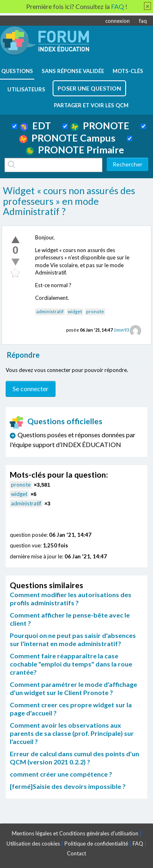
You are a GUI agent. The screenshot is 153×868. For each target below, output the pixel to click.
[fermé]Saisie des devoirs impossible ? (68, 786)
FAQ (138, 844)
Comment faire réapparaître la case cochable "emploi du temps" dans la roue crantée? (71, 664)
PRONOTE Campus (67, 138)
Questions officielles (56, 421)
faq (143, 21)
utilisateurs (26, 89)
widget (75, 311)
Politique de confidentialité (96, 844)
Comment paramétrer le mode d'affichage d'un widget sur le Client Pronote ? (73, 688)
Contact (76, 853)
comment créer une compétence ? (61, 774)
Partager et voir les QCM (91, 105)
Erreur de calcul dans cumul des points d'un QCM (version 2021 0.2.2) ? (74, 758)
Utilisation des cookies (33, 844)
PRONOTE (100, 126)
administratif (50, 311)
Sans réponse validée (73, 71)
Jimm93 (121, 330)
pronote (95, 311)
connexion (118, 21)
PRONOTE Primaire (75, 150)
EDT (36, 126)
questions (17, 71)
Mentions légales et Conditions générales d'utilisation (75, 833)
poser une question (89, 88)
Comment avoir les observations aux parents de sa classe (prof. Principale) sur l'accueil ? (72, 733)
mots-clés (128, 71)
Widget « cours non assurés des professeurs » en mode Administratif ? (69, 201)
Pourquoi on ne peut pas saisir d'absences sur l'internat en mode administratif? (73, 639)
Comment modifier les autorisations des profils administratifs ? (71, 599)
